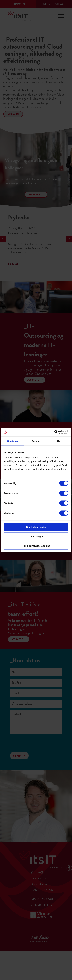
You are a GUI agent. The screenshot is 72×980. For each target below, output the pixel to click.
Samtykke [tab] (13, 441)
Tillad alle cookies (36, 527)
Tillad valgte (36, 536)
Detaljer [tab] (36, 441)
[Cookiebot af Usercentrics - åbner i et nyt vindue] (54, 432)
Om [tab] (59, 441)
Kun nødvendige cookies (36, 546)
